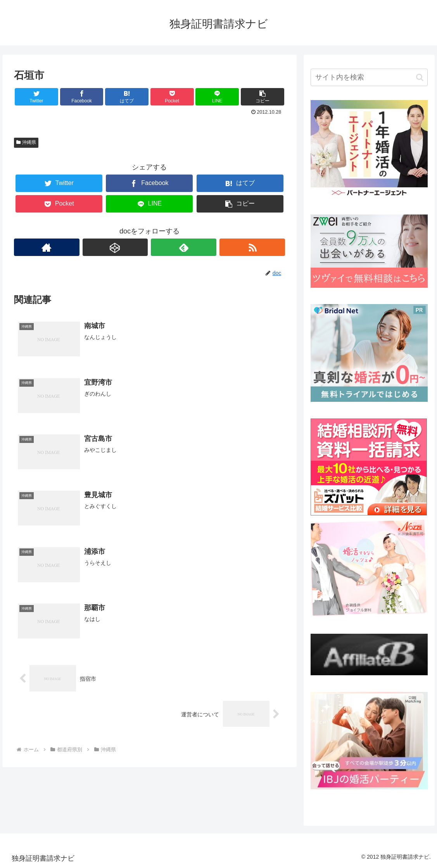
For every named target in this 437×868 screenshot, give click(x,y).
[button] (420, 77)
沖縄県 (26, 142)
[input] (369, 77)
